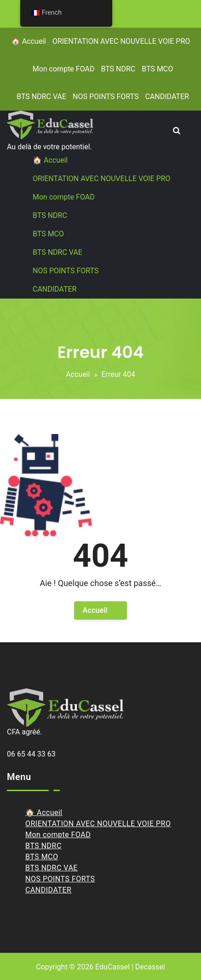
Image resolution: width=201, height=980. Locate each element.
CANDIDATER (167, 97)
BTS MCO (157, 69)
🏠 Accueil (29, 41)
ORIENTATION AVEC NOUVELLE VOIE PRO (121, 41)
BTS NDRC (118, 69)
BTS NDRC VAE (41, 97)
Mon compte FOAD (64, 69)
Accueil (78, 374)
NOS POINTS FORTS (106, 97)
